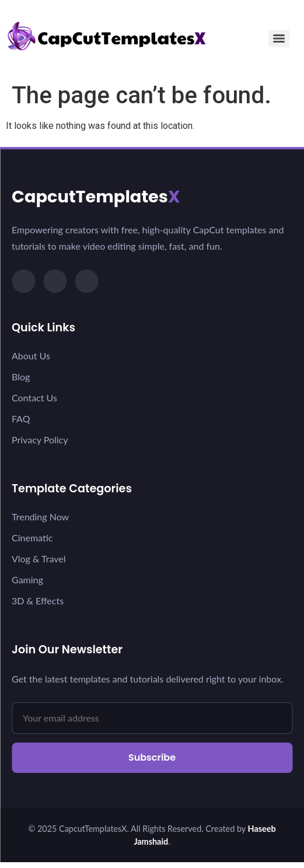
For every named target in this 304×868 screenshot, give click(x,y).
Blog (21, 377)
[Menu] (279, 38)
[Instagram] (55, 281)
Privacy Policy (40, 440)
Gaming (27, 580)
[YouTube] (86, 281)
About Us (31, 356)
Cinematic (32, 538)
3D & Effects (38, 601)
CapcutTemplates (96, 197)
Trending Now (40, 517)
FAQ (21, 419)
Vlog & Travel (39, 559)
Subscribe (152, 757)
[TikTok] (23, 281)
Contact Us (34, 398)
